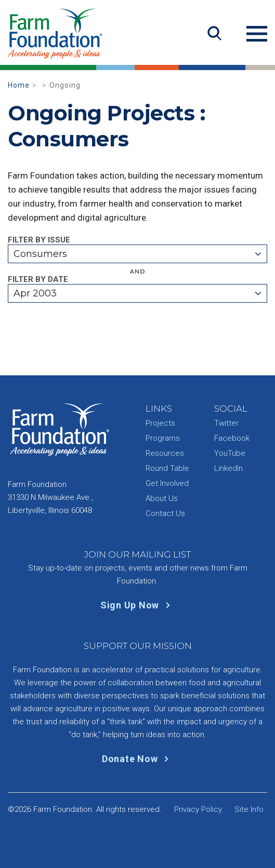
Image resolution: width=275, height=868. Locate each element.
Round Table (167, 468)
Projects (160, 423)
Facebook (232, 438)
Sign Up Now (137, 605)
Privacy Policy (198, 809)
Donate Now (137, 759)
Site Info (249, 809)
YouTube (230, 453)
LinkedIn (228, 468)
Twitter (226, 423)
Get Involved (167, 483)
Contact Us (165, 513)
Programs (163, 438)
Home (19, 85)
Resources (165, 453)
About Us (162, 498)
